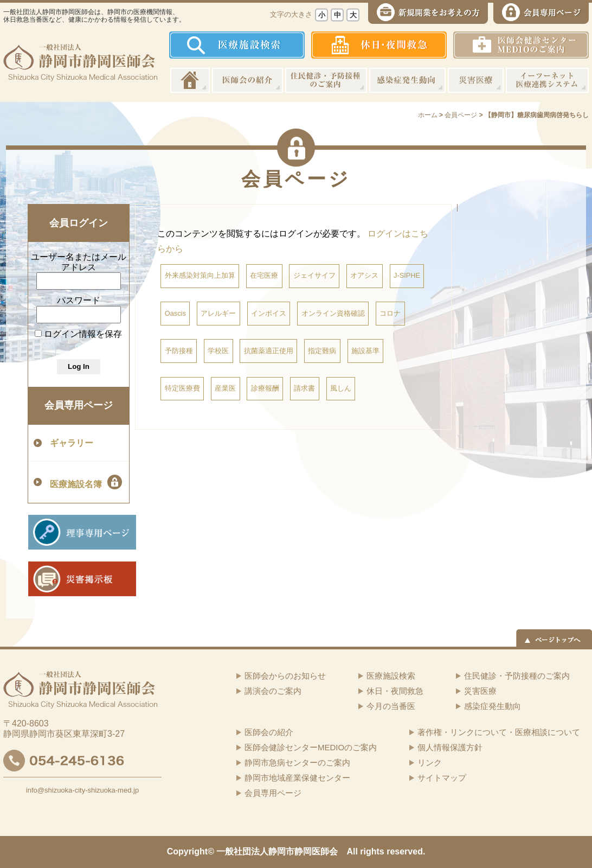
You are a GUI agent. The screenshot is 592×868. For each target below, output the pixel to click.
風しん (341, 388)
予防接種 (179, 351)
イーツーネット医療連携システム (547, 80)
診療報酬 (265, 388)
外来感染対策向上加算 (200, 275)
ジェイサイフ (314, 275)
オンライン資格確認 (333, 313)
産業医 (225, 388)
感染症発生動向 (407, 80)
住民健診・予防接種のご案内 (326, 80)
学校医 (218, 351)
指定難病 (322, 351)
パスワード (79, 300)
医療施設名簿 (86, 482)
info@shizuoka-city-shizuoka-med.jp (82, 790)
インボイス (269, 313)
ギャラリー (72, 443)
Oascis (175, 313)
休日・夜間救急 (395, 691)
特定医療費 (182, 388)
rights (372, 851)
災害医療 (476, 80)
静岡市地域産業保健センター (297, 778)
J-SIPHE (407, 275)
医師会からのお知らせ (285, 676)
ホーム (190, 80)
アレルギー (218, 313)
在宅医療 (264, 275)
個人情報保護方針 (450, 747)
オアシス (364, 275)
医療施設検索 (391, 676)
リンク (430, 762)
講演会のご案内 (273, 691)
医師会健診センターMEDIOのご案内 (311, 747)
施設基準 (365, 351)
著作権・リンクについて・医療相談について (499, 732)
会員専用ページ (79, 405)
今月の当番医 (391, 706)
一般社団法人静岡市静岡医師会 (277, 851)
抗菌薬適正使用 (269, 351)
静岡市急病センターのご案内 (297, 762)
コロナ (390, 313)
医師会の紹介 (247, 80)
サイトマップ (442, 778)
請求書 (304, 388)
